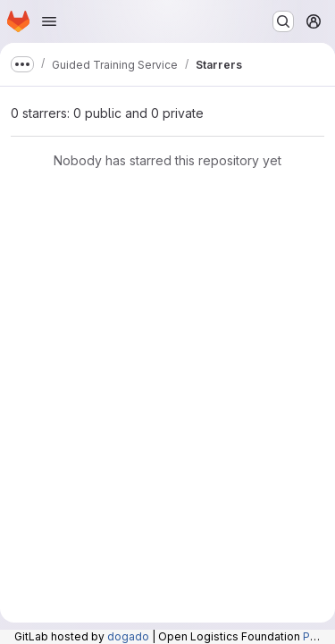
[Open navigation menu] (49, 21)
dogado (128, 636)
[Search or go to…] (283, 21)
